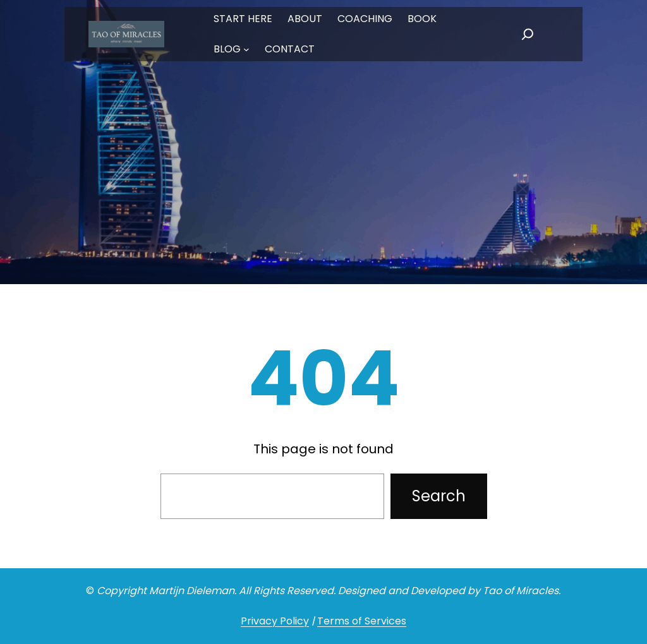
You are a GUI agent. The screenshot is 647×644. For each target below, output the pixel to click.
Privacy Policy (275, 621)
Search (439, 496)
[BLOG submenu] (246, 49)
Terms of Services (362, 621)
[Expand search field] (528, 34)
